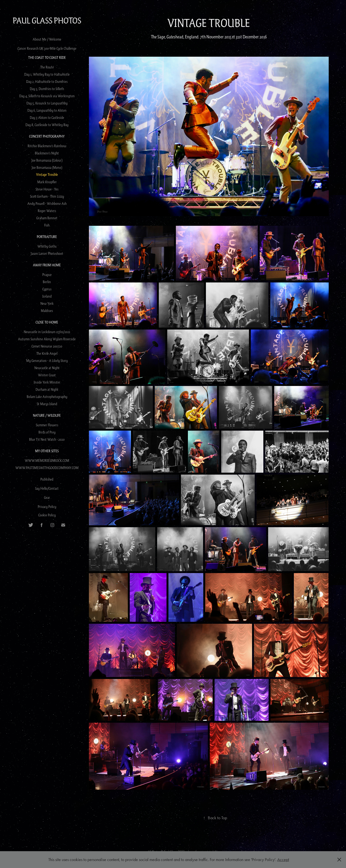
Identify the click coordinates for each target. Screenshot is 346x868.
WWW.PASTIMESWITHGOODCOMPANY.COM (47, 468)
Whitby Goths (47, 246)
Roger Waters (47, 211)
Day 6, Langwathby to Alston (47, 110)
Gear (47, 497)
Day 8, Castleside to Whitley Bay (47, 125)
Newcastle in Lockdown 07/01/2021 (47, 332)
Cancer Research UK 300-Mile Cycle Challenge (47, 48)
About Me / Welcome (47, 39)
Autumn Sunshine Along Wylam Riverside (47, 339)
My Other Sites (47, 451)
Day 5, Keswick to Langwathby (47, 103)
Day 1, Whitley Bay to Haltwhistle (47, 74)
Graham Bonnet (47, 218)
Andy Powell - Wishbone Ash (47, 203)
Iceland (47, 296)
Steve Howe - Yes (47, 189)
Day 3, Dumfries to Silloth (47, 89)
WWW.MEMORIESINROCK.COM (47, 460)
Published (47, 479)
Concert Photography (47, 136)
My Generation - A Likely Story (47, 361)
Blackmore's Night (47, 153)
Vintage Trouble (47, 174)
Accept (283, 860)
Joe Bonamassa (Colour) (47, 160)
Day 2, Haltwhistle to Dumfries (47, 81)
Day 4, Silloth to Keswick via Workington (47, 96)
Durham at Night (47, 389)
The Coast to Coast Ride (47, 57)
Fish (47, 225)
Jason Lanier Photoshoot (47, 253)
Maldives (47, 311)
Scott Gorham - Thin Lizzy (47, 196)
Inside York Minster (47, 382)
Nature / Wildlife (47, 415)
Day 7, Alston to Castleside (47, 117)
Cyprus (47, 289)
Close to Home (47, 322)
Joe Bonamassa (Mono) (47, 167)
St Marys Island (47, 404)
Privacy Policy (47, 507)
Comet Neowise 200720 (47, 346)
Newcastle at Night (47, 368)
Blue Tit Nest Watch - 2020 (47, 439)
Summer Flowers (47, 425)
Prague (47, 275)
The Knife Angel (47, 353)
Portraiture (47, 237)
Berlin (47, 282)
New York (47, 303)
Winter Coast (47, 375)
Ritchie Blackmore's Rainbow (47, 146)
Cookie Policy (47, 515)
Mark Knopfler (47, 182)
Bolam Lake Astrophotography (47, 397)
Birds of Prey (47, 432)
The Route (47, 67)
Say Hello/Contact (47, 488)
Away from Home (47, 265)
